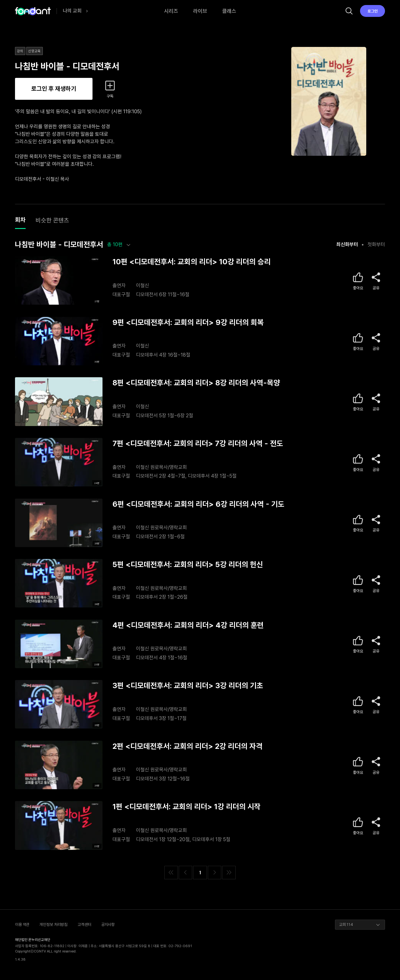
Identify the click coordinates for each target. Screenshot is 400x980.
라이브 (200, 11)
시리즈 (171, 11)
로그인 (373, 11)
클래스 (229, 11)
